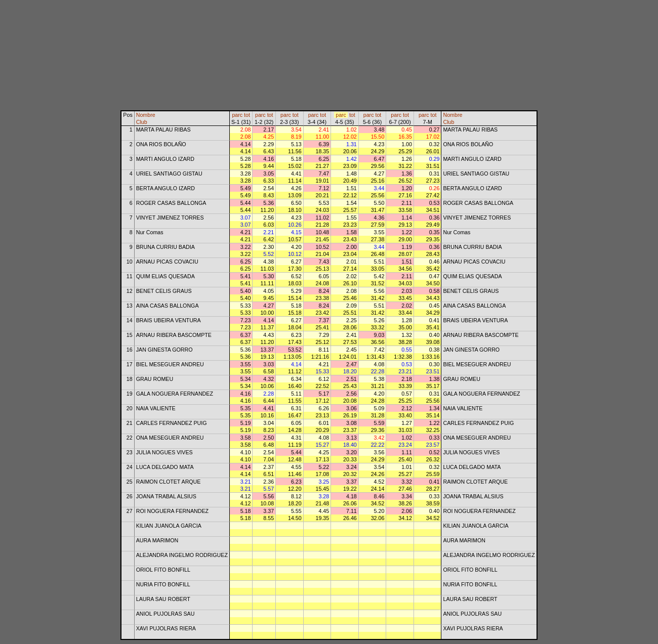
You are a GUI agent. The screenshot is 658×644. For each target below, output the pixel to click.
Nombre (146, 115)
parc (237, 115)
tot (247, 115)
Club (142, 122)
